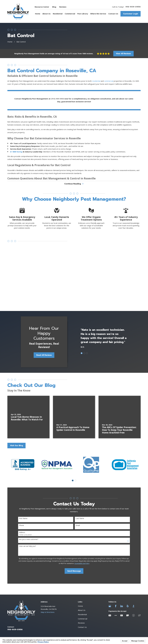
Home (80, 556)
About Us (82, 560)
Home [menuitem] (38, 14)
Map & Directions (48, 562)
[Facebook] (116, 556)
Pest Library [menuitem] (83, 14)
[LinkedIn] (122, 556)
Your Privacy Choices (36, 594)
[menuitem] (10, 596)
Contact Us (82, 577)
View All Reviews (123, 54)
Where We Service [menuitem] (98, 14)
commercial (109, 83)
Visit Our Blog (17, 396)
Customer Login (131, 14)
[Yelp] (128, 556)
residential (96, 83)
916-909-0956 (133, 7)
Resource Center (42, 7)
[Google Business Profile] (110, 556)
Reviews (63, 7)
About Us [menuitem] (46, 14)
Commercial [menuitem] (70, 14)
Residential (82, 565)
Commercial (83, 569)
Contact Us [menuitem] (113, 14)
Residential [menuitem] (58, 14)
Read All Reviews (42, 305)
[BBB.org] (133, 556)
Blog (54, 7)
